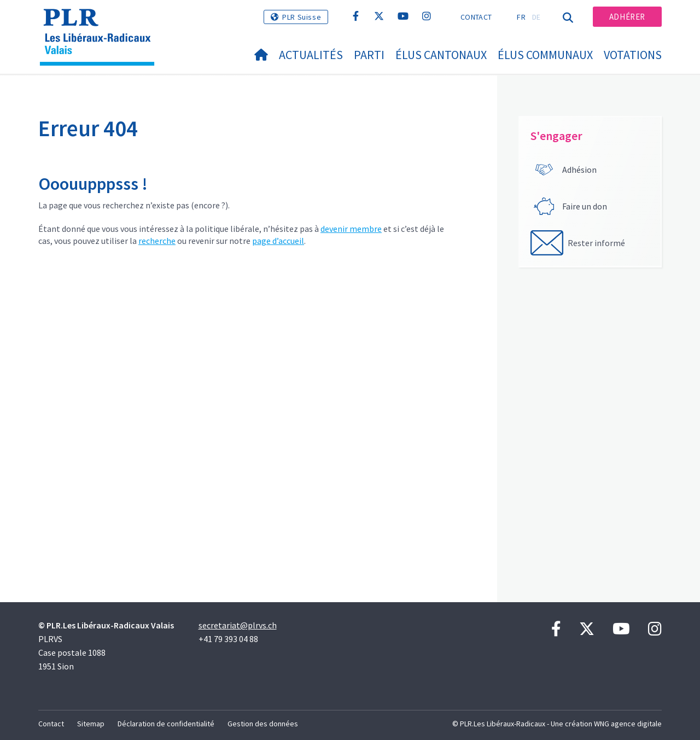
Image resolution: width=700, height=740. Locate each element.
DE (536, 17)
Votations (633, 55)
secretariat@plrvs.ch (238, 625)
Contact (476, 17)
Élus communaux (545, 55)
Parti (369, 55)
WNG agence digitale (628, 724)
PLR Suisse (302, 17)
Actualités (311, 55)
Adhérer (627, 17)
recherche (157, 241)
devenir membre (351, 229)
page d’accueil (278, 241)
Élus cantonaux (441, 55)
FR (521, 17)
